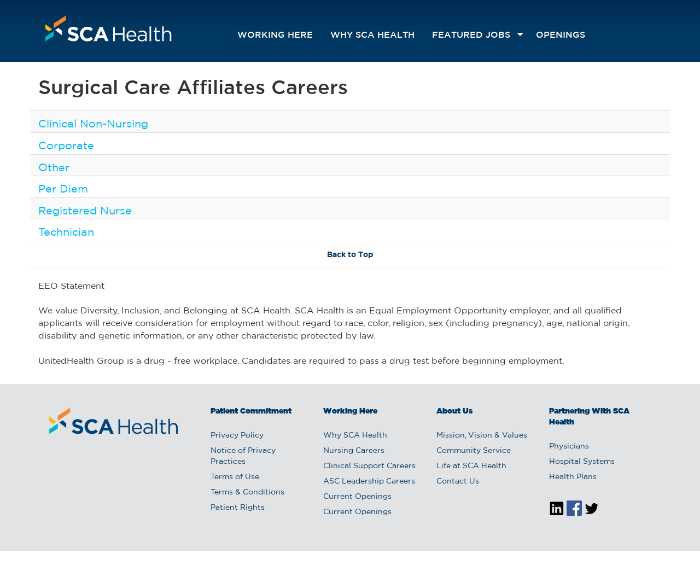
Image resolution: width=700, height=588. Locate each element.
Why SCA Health (372, 35)
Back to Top (350, 255)
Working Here (275, 35)
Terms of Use (235, 477)
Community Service (474, 451)
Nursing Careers (354, 451)
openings (561, 35)
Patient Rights (238, 508)
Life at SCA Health (471, 466)
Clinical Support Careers (369, 466)
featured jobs (471, 35)
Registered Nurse (85, 211)
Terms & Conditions (247, 492)
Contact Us (458, 481)
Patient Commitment (251, 411)
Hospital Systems (582, 462)
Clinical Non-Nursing (93, 124)
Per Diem (63, 189)
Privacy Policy (237, 435)
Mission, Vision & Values (482, 435)
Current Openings (357, 497)
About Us (454, 411)
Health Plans (573, 477)
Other (54, 168)
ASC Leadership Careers (369, 481)
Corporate (66, 146)
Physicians (569, 446)
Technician (66, 232)
